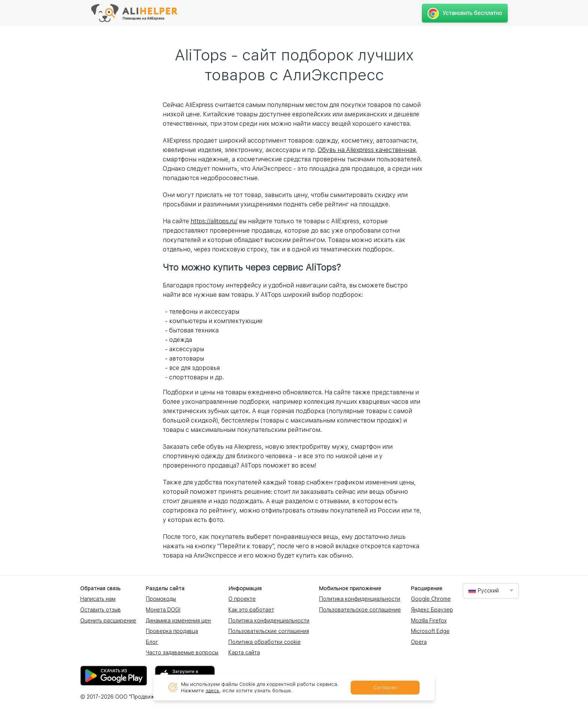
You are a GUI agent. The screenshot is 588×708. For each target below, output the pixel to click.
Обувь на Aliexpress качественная (367, 150)
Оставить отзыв (100, 610)
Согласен (385, 688)
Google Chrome (431, 599)
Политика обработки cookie (265, 642)
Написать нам (98, 599)
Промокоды (161, 599)
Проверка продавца (172, 631)
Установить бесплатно (465, 13)
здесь (212, 691)
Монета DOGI (163, 610)
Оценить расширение (108, 621)
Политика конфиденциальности (269, 621)
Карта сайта (244, 652)
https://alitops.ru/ (214, 221)
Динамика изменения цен (178, 621)
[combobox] (491, 591)
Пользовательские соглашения (269, 631)
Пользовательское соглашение (360, 610)
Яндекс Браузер (432, 610)
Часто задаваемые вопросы (182, 652)
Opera (419, 642)
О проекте (242, 599)
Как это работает (251, 610)
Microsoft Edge (430, 631)
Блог (152, 642)
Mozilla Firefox (429, 621)
